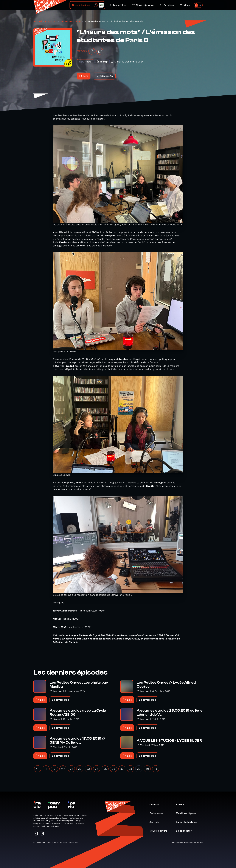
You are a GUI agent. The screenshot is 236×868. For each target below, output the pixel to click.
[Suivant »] (156, 769)
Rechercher (117, 5)
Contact (156, 804)
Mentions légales (188, 813)
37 (122, 769)
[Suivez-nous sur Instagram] (42, 834)
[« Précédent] (38, 769)
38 (130, 769)
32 (80, 769)
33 (88, 769)
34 (97, 769)
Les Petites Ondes (70, 21)
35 (105, 769)
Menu (185, 5)
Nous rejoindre (143, 5)
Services (167, 5)
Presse (181, 804)
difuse (200, 843)
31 (71, 769)
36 (113, 769)
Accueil (38, 21)
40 (147, 769)
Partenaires (158, 813)
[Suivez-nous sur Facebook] (36, 834)
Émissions (51, 21)
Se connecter (185, 831)
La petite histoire (188, 822)
